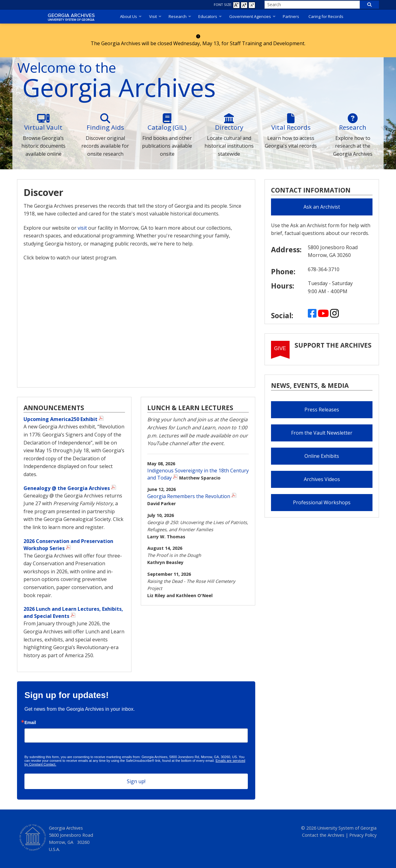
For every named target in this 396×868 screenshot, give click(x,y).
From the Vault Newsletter (322, 433)
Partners (291, 16)
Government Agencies (250, 16)
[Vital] (291, 118)
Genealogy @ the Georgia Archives (67, 488)
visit (82, 228)
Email (30, 723)
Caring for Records (326, 16)
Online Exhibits (322, 456)
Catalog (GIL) (167, 127)
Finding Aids (105, 127)
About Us (129, 16)
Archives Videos (322, 479)
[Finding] (105, 118)
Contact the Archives (323, 835)
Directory (229, 127)
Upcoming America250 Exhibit (60, 419)
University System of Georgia (347, 828)
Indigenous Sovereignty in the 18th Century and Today (198, 474)
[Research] (353, 118)
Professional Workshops (322, 502)
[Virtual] (43, 118)
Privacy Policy (363, 835)
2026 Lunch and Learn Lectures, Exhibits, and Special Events (73, 612)
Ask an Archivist (322, 207)
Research (178, 16)
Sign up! (136, 781)
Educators (208, 16)
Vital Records (291, 127)
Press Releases (322, 410)
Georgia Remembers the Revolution (189, 496)
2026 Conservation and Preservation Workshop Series (68, 545)
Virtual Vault (43, 127)
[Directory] (229, 118)
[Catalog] (167, 118)
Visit (153, 16)
